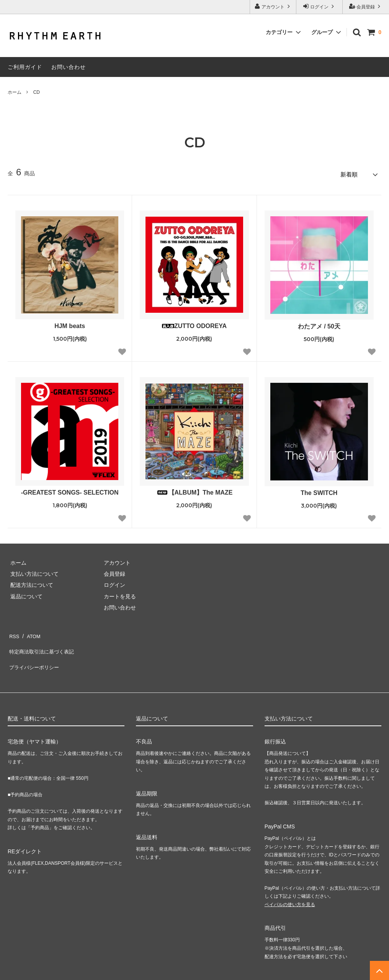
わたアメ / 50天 (319, 324)
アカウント (273, 6)
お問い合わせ (69, 67)
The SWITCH (319, 491)
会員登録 (366, 6)
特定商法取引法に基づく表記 (42, 643)
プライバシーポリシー (34, 655)
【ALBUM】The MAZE (194, 490)
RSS (13, 632)
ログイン (320, 6)
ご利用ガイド (25, 67)
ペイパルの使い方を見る (290, 889)
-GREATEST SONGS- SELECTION (70, 490)
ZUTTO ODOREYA (194, 324)
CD (37, 92)
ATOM (30, 632)
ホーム (15, 92)
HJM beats (70, 324)
